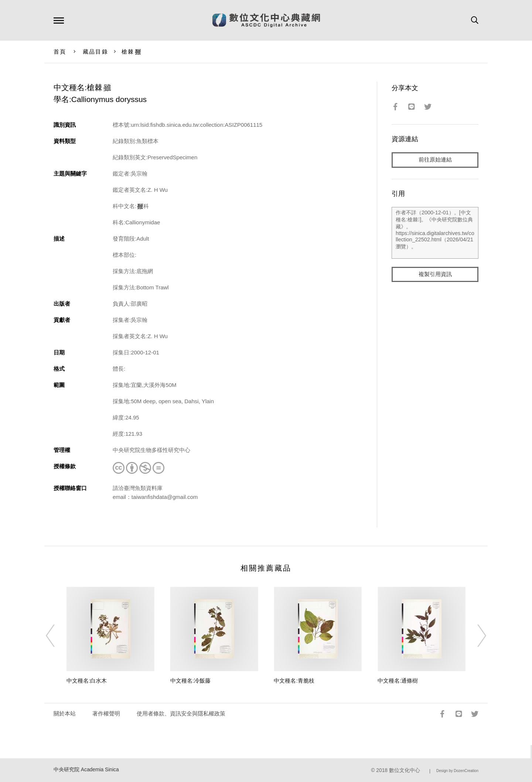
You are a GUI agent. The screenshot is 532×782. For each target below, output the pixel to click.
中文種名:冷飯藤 (190, 681)
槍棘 (132, 52)
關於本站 (65, 713)
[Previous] (57, 636)
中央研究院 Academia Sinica (86, 770)
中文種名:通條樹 (398, 681)
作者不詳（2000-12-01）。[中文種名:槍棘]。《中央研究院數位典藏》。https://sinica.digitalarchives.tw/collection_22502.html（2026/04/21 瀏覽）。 (435, 233)
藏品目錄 (96, 52)
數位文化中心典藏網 (266, 20)
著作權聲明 (106, 713)
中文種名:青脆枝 (294, 681)
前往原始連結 (435, 160)
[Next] (475, 636)
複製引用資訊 (435, 274)
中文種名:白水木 (87, 681)
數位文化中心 (405, 770)
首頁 (60, 52)
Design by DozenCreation (457, 771)
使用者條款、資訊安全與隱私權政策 (181, 713)
